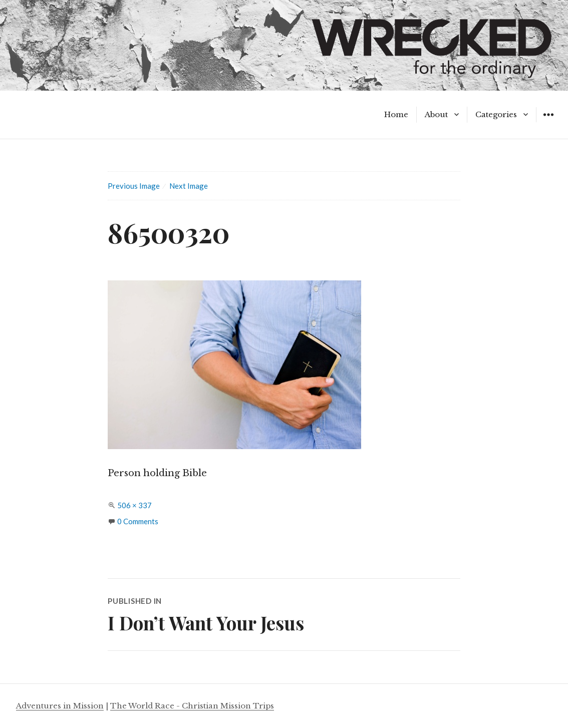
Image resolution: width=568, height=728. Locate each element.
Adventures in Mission (60, 706)
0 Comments (138, 521)
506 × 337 (134, 505)
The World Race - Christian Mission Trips (192, 706)
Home (396, 114)
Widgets (548, 122)
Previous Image (134, 186)
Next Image (189, 186)
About (436, 114)
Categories (496, 114)
